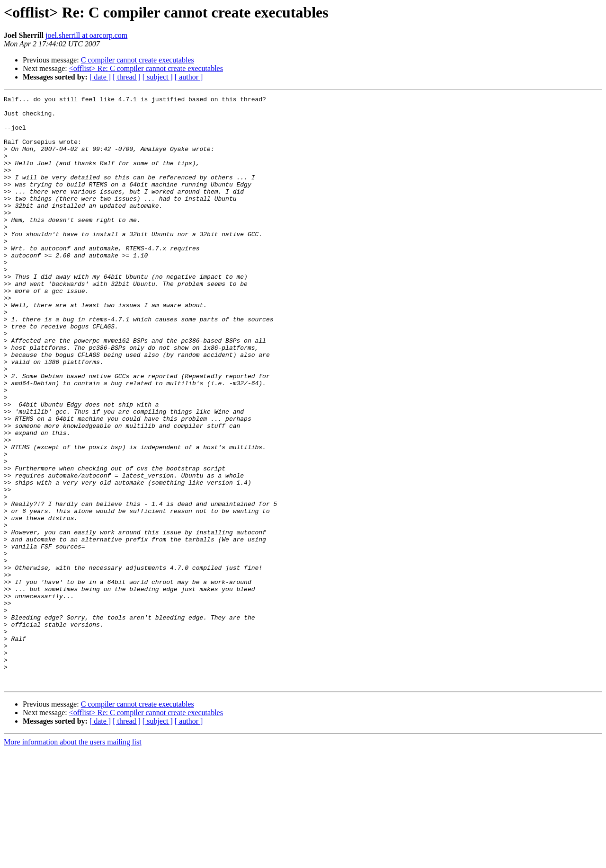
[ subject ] (158, 77)
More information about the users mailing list (73, 860)
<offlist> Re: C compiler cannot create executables (146, 68)
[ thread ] (127, 77)
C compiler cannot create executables (138, 60)
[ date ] (100, 77)
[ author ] (189, 77)
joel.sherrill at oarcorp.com (86, 35)
